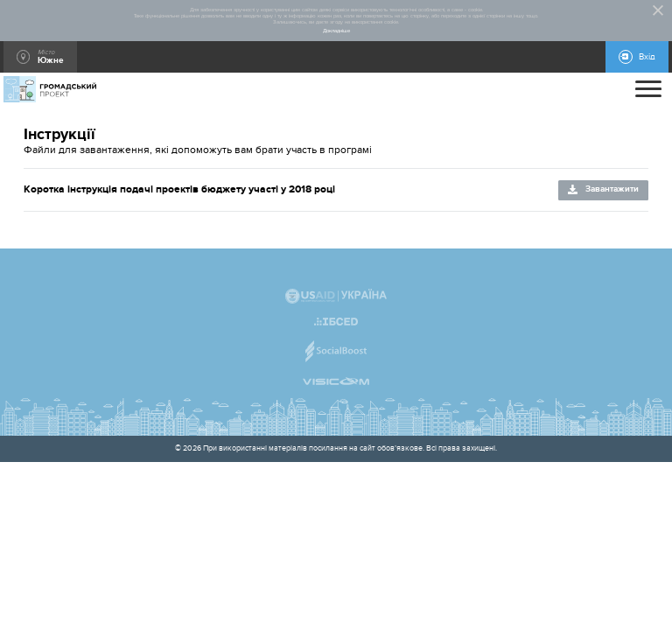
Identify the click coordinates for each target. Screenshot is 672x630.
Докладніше (336, 31)
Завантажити (612, 189)
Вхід (647, 57)
